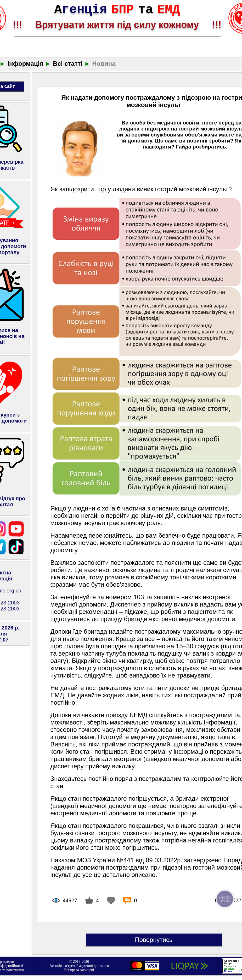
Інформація (25, 64)
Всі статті (68, 64)
